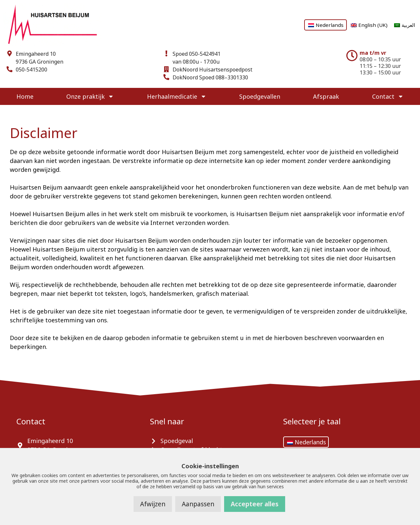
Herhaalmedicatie (177, 96)
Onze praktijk (90, 96)
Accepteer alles (255, 504)
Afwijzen (153, 504)
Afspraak (326, 96)
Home (25, 96)
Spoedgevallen (260, 96)
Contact (388, 96)
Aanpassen (198, 504)
